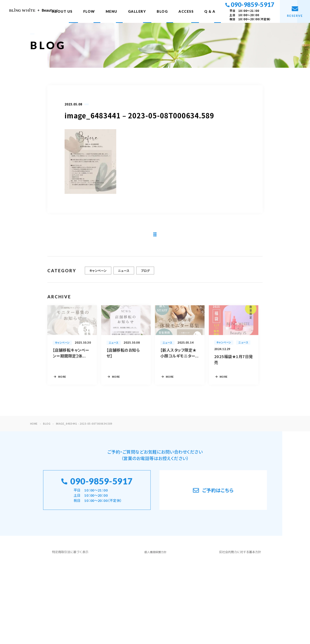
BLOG (162, 11)
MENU (112, 11)
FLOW (89, 11)
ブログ (145, 274)
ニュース (124, 274)
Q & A (210, 11)
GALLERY (137, 11)
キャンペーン (98, 274)
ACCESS (186, 11)
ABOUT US (62, 11)
